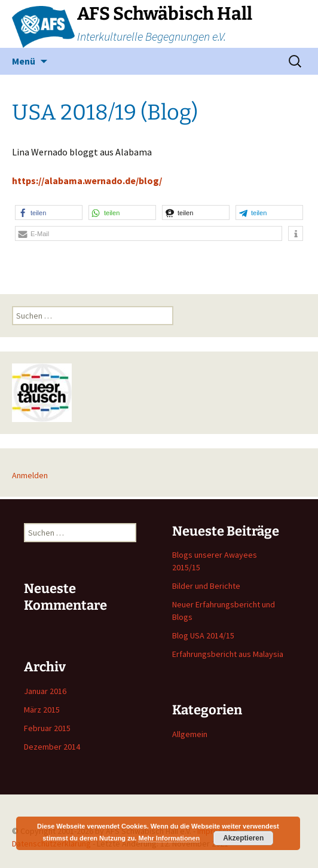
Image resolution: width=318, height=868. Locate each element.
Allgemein (190, 734)
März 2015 (42, 710)
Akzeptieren (243, 838)
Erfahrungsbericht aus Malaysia (228, 654)
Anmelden (30, 475)
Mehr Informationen (169, 838)
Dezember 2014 (52, 747)
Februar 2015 (47, 728)
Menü (24, 61)
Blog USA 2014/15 (203, 635)
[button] (49, 213)
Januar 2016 (45, 691)
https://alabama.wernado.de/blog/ (87, 181)
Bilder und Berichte (206, 586)
